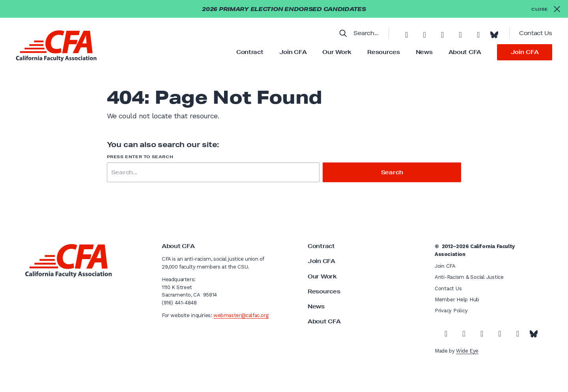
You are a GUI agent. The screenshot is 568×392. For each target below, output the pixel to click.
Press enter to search (140, 157)
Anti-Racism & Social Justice (469, 277)
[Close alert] (546, 9)
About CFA (465, 52)
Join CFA (293, 52)
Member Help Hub (457, 300)
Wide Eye (467, 351)
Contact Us (536, 33)
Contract (250, 52)
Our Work (337, 52)
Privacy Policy (451, 311)
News (424, 52)
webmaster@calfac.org (241, 315)
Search (392, 172)
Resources (383, 52)
